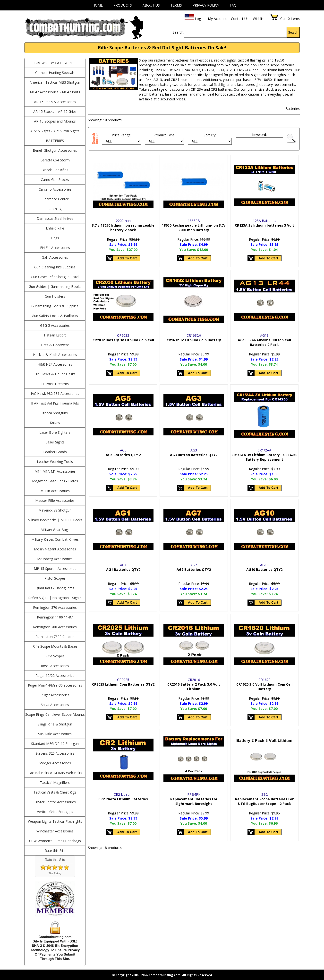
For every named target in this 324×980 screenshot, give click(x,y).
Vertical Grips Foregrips (55, 812)
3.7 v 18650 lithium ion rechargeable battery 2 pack (123, 228)
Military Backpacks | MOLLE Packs (55, 520)
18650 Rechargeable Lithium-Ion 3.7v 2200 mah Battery (194, 228)
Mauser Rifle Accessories (55, 500)
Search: (178, 32)
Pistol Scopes (55, 578)
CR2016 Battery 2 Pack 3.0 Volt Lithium (194, 687)
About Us (151, 5)
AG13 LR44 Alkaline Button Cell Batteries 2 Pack (264, 342)
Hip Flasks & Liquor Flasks (55, 374)
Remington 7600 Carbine (55, 637)
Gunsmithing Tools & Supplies (55, 306)
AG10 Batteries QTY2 (264, 569)
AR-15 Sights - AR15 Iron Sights (55, 131)
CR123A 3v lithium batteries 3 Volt (264, 225)
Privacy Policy (206, 5)
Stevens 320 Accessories (55, 753)
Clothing (55, 209)
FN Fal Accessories (55, 248)
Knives (55, 423)
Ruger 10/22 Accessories (55, 675)
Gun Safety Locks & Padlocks (55, 316)
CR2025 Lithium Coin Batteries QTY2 (123, 684)
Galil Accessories (55, 257)
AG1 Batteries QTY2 (123, 569)
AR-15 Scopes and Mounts (55, 121)
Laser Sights (55, 442)
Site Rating (55, 873)
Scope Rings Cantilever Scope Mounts (55, 714)
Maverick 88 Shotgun (55, 510)
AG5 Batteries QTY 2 (123, 455)
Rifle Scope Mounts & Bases (55, 646)
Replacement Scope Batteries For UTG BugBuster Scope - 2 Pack (264, 801)
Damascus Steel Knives (55, 218)
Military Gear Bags (55, 530)
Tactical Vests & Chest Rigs (55, 792)
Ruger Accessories (55, 695)
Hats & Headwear (55, 345)
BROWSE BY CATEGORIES (55, 63)
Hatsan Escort (55, 335)
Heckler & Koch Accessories (55, 355)
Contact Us (240, 19)
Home (98, 5)
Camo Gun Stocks (55, 180)
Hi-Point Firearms (55, 384)
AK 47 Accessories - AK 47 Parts (55, 92)
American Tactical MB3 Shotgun (55, 82)
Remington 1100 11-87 (55, 617)
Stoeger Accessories (55, 763)
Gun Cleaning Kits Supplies (55, 267)
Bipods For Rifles (55, 170)
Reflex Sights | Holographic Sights (55, 598)
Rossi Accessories (55, 666)
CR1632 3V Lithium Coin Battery (194, 340)
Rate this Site (55, 851)
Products (123, 5)
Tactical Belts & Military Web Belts (55, 773)
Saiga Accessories (55, 705)
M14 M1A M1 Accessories (55, 471)
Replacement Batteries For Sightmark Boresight (194, 801)
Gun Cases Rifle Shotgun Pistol (55, 277)
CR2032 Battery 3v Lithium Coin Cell (123, 340)
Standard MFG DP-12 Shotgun (55, 744)
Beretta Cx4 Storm (55, 160)
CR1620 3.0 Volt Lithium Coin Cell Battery (264, 687)
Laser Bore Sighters (55, 432)
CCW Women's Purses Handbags (55, 841)
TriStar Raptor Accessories (55, 802)
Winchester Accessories (55, 831)
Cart (284, 19)
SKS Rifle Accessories (55, 734)
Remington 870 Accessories (55, 607)
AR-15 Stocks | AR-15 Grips (55, 111)
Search (293, 32)
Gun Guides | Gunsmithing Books (55, 287)
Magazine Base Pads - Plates (55, 481)
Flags (55, 238)
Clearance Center (55, 199)
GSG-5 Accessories (55, 325)
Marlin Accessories (55, 491)
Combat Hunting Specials (55, 73)
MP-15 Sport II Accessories (55, 569)
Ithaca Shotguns (55, 413)
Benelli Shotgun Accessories (55, 150)
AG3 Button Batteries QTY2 (194, 455)
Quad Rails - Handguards (55, 588)
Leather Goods (55, 452)
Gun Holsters (55, 296)
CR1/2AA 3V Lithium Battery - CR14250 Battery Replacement (264, 457)
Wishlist (259, 19)
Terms (176, 5)
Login (199, 19)
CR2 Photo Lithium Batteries (123, 799)
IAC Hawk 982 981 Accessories (55, 393)
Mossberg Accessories (55, 559)
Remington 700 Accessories (55, 627)
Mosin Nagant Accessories (55, 549)
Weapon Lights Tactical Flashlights (55, 821)
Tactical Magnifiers (55, 782)
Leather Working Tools (55, 462)
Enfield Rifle (55, 228)
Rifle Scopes (55, 656)
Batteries (55, 141)
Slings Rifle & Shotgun (55, 724)
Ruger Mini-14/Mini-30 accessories (55, 685)
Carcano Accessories (55, 189)
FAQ (233, 5)
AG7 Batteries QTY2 (194, 569)
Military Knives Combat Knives (55, 539)
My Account (217, 19)
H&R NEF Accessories (55, 364)
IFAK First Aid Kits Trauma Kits (55, 403)
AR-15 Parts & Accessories (55, 102)
